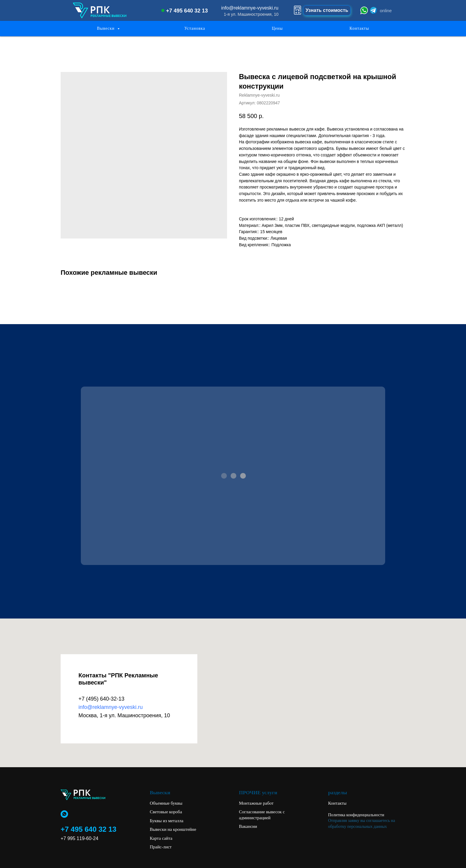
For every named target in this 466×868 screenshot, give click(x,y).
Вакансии (248, 826)
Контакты (359, 28)
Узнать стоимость (327, 10)
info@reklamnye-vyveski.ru (250, 8)
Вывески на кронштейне (173, 829)
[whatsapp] (64, 814)
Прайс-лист (161, 847)
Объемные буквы (166, 803)
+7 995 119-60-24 (79, 838)
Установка (195, 28)
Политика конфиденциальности (356, 815)
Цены (277, 28)
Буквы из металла (167, 821)
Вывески (106, 28)
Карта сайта (161, 838)
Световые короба (166, 812)
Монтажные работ (256, 803)
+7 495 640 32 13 (187, 11)
